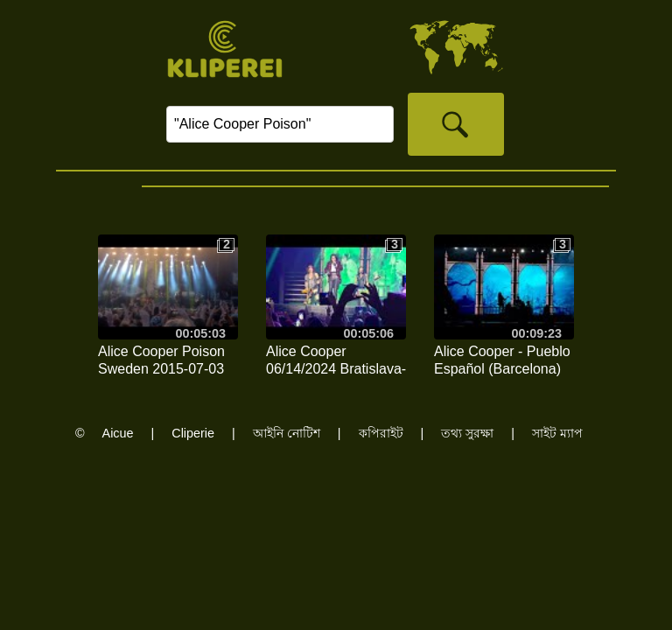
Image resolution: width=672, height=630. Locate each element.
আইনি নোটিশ (287, 433)
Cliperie (193, 433)
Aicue (118, 433)
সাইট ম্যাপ (557, 433)
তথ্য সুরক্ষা (467, 433)
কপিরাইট (381, 433)
